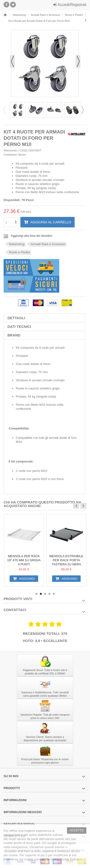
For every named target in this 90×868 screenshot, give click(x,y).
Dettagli (16, 318)
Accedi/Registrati (70, 5)
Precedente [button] (12, 61)
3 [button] (45, 594)
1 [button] (36, 594)
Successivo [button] (78, 61)
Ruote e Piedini (19, 252)
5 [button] (54, 594)
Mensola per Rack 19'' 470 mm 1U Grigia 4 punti (24, 560)
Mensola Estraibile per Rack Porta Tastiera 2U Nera (66, 560)
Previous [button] (6, 110)
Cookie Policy (69, 859)
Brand (14, 335)
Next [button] (84, 110)
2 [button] (41, 594)
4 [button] (49, 594)
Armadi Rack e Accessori (48, 244)
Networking (17, 244)
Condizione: (11, 155)
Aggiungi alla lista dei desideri (32, 236)
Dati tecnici (19, 327)
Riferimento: (11, 150)
